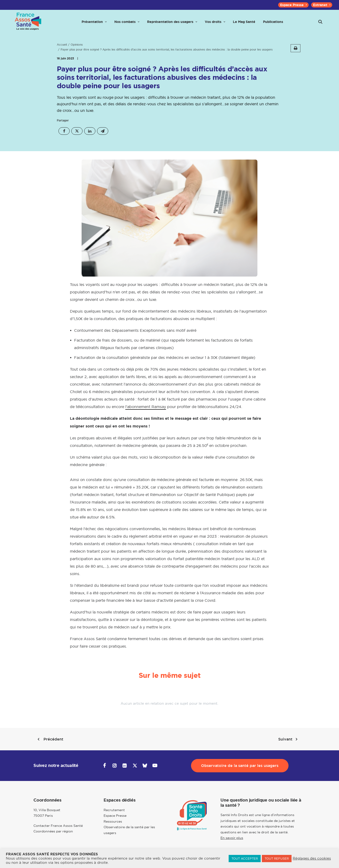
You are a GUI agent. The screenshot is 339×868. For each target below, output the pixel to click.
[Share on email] (103, 131)
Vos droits (215, 24)
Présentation (94, 24)
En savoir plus (232, 838)
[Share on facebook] (64, 131)
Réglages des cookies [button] (312, 858)
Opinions (77, 45)
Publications (273, 24)
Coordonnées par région (53, 831)
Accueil (62, 45)
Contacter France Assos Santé (58, 826)
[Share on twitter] (77, 131)
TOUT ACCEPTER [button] (245, 858)
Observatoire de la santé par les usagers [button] (240, 766)
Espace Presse (293, 5)
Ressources (113, 821)
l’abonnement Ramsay (146, 407)
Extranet (322, 5)
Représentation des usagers (172, 24)
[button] (320, 24)
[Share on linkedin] (90, 131)
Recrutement (114, 810)
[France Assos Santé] (27, 24)
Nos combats (127, 24)
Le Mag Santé (244, 24)
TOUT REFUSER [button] (277, 858)
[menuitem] (293, 5)
